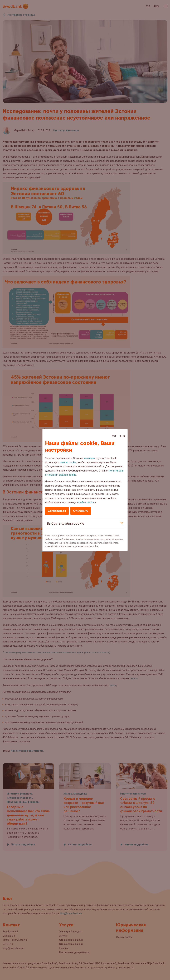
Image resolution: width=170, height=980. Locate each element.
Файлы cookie (86, 502)
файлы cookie (68, 462)
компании (89, 458)
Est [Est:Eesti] (114, 436)
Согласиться (57, 511)
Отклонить (81, 511)
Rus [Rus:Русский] (122, 436)
